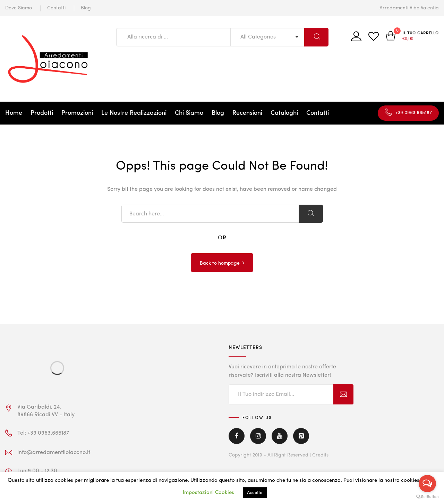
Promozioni (77, 113)
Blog (86, 8)
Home (14, 113)
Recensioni (247, 113)
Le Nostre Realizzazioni (134, 113)
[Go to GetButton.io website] (427, 497)
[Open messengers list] (427, 484)
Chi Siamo (189, 113)
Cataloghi (284, 113)
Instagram (258, 436)
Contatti (56, 8)
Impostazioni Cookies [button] (208, 493)
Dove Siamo (19, 8)
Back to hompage (220, 263)
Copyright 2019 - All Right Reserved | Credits (279, 455)
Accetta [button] (255, 493)
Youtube (280, 436)
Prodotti (42, 113)
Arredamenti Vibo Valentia (409, 8)
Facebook (237, 436)
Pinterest (301, 436)
